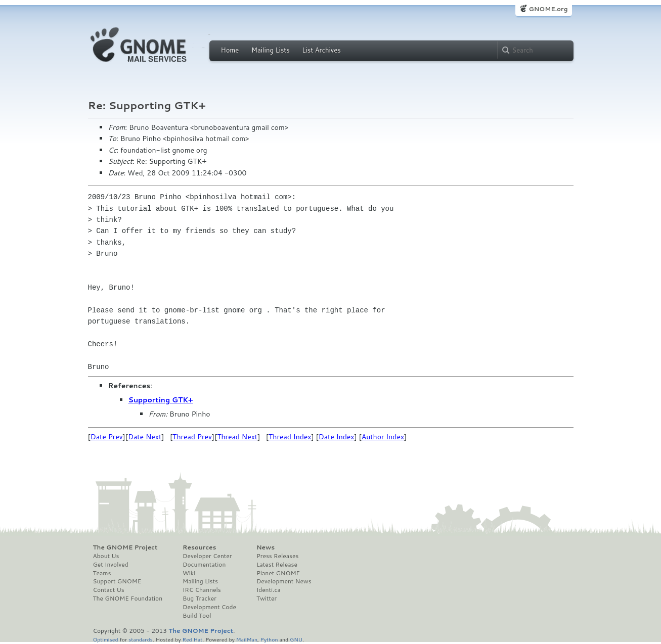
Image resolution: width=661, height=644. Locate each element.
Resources (199, 547)
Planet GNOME (278, 573)
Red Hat (192, 639)
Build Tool (197, 616)
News (266, 547)
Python (269, 639)
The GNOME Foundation (128, 599)
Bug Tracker (200, 599)
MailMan (247, 639)
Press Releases (277, 556)
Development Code (209, 607)
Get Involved (111, 565)
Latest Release (277, 565)
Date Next (145, 437)
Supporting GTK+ (161, 400)
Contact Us (109, 590)
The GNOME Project (125, 547)
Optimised (106, 639)
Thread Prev (192, 437)
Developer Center (207, 556)
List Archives (321, 50)
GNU (296, 639)
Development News (284, 581)
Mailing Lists (271, 50)
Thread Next (237, 437)
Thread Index (290, 437)
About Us (106, 556)
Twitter (267, 599)
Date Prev (107, 437)
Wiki (189, 573)
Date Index (337, 437)
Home (230, 50)
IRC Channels (202, 590)
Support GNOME (117, 581)
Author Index (383, 437)
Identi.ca (269, 590)
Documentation (204, 565)
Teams (102, 573)
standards (141, 639)
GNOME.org (548, 9)
